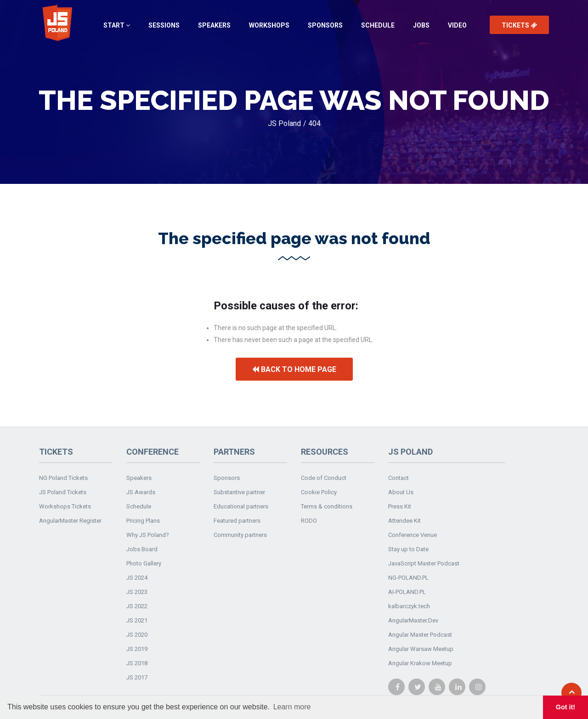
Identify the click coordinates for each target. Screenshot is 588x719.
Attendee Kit (404, 521)
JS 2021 (137, 620)
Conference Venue (413, 535)
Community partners (240, 535)
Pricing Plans (143, 521)
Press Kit (400, 506)
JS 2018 (137, 663)
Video (457, 25)
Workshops (269, 25)
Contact (399, 478)
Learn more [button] (292, 707)
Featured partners (237, 521)
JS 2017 (137, 677)
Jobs (421, 25)
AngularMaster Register (70, 521)
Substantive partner (239, 492)
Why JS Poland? (148, 535)
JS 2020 (137, 635)
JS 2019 (137, 649)
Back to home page (294, 369)
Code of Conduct (324, 478)
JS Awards (141, 492)
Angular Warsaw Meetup (421, 649)
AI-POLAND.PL (407, 592)
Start (117, 25)
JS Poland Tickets (63, 492)
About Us (401, 492)
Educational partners (241, 506)
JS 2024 (137, 578)
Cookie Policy (319, 492)
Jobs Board (142, 549)
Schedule (378, 25)
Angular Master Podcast (420, 635)
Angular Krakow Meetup (420, 663)
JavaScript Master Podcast (424, 563)
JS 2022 (137, 606)
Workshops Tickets (65, 506)
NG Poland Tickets (63, 478)
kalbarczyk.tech (409, 606)
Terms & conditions (327, 506)
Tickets (519, 25)
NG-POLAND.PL (408, 578)
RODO (309, 521)
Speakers (214, 25)
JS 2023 (137, 592)
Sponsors (325, 25)
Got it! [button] (565, 707)
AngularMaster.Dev (413, 620)
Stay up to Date (408, 549)
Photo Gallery (144, 563)
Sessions (164, 25)
